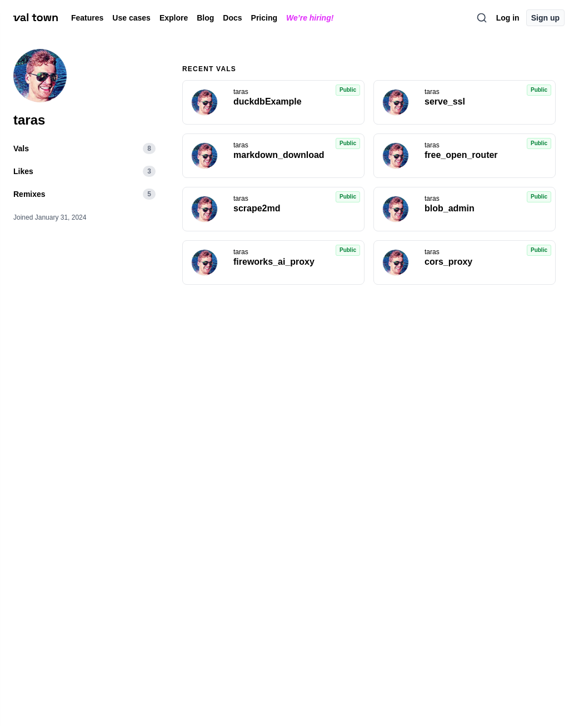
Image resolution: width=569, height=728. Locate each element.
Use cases (131, 18)
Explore (174, 18)
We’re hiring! (310, 18)
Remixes (84, 194)
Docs (232, 18)
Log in (508, 18)
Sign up (545, 18)
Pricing (264, 18)
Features (87, 18)
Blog (205, 18)
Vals (84, 148)
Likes (84, 171)
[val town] (36, 18)
